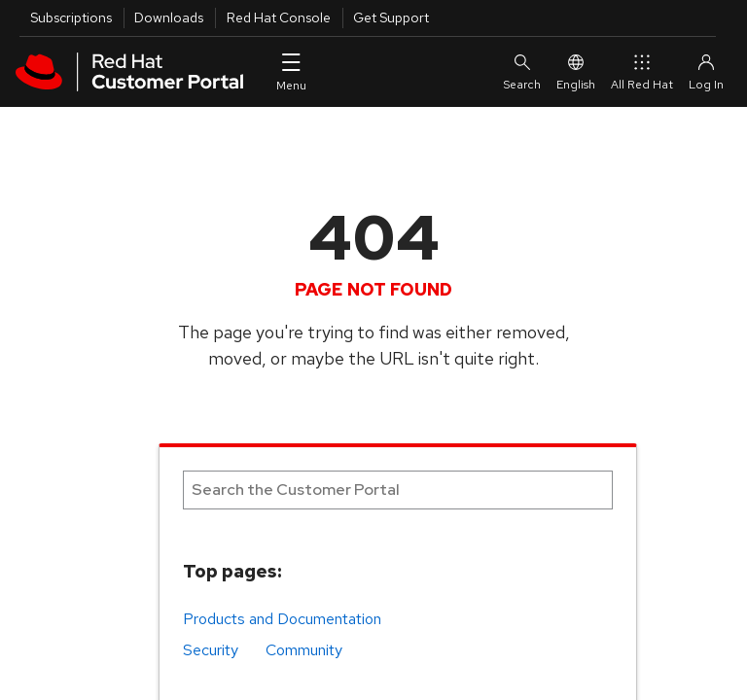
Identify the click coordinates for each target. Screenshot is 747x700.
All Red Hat (642, 71)
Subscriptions (71, 17)
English (576, 71)
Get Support (391, 17)
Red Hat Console (279, 17)
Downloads (169, 17)
